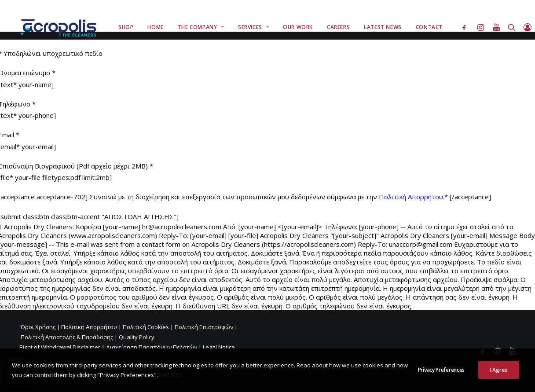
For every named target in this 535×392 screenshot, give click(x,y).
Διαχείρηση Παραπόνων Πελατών (152, 347)
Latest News (383, 27)
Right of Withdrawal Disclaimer (60, 347)
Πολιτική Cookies (146, 327)
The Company (201, 27)
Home (155, 27)
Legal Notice (219, 347)
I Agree (499, 370)
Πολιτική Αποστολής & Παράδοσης (67, 337)
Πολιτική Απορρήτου (411, 197)
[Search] (512, 27)
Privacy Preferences (441, 370)
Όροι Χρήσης (38, 327)
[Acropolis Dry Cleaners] (60, 27)
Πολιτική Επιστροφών (204, 327)
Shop (126, 27)
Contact (429, 27)
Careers (338, 27)
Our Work (298, 27)
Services (253, 27)
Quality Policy (137, 337)
